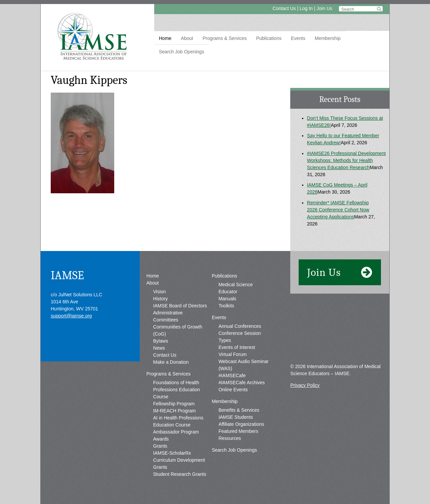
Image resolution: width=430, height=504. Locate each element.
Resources (230, 438)
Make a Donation (171, 362)
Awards (161, 439)
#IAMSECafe (232, 375)
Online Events (233, 390)
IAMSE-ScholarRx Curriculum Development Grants (179, 460)
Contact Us (284, 8)
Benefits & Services (239, 410)
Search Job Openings (182, 52)
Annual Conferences (240, 326)
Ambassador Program (176, 432)
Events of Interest (237, 347)
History (161, 299)
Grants (160, 446)
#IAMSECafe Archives (242, 383)
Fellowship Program (174, 404)
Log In (306, 8)
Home (165, 38)
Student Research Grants (180, 474)
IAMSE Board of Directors (180, 306)
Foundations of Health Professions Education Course (177, 390)
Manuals (227, 299)
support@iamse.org (71, 316)
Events (298, 38)
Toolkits (226, 306)
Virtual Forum (232, 354)
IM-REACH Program (175, 411)
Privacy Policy (305, 385)
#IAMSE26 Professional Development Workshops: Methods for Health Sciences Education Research (346, 160)
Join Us (324, 8)
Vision (160, 292)
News (159, 348)
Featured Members (238, 431)
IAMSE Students (236, 417)
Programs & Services (225, 38)
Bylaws (161, 341)
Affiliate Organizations (241, 424)
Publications (269, 38)
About (187, 38)
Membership (328, 38)
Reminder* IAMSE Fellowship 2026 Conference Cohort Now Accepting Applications (338, 210)
